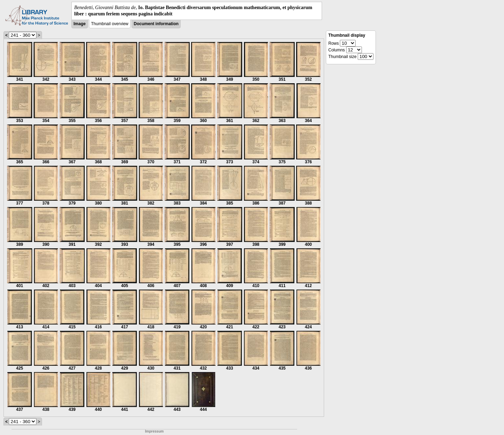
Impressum (154, 431)
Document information (156, 24)
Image (80, 24)
